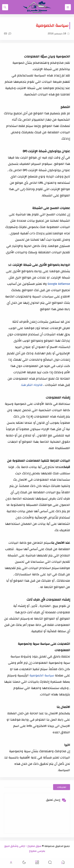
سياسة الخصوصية (41, 675)
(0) (8, 34)
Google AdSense (58, 284)
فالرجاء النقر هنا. (32, 385)
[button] (63, 863)
